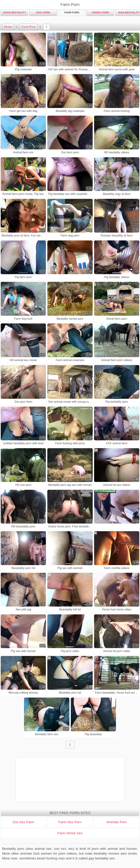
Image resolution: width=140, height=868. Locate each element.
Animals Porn (117, 822)
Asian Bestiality (14, 12)
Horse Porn (100, 12)
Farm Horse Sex (70, 833)
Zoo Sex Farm (23, 822)
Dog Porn (43, 12)
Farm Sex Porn (70, 822)
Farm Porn (72, 12)
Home (8, 27)
